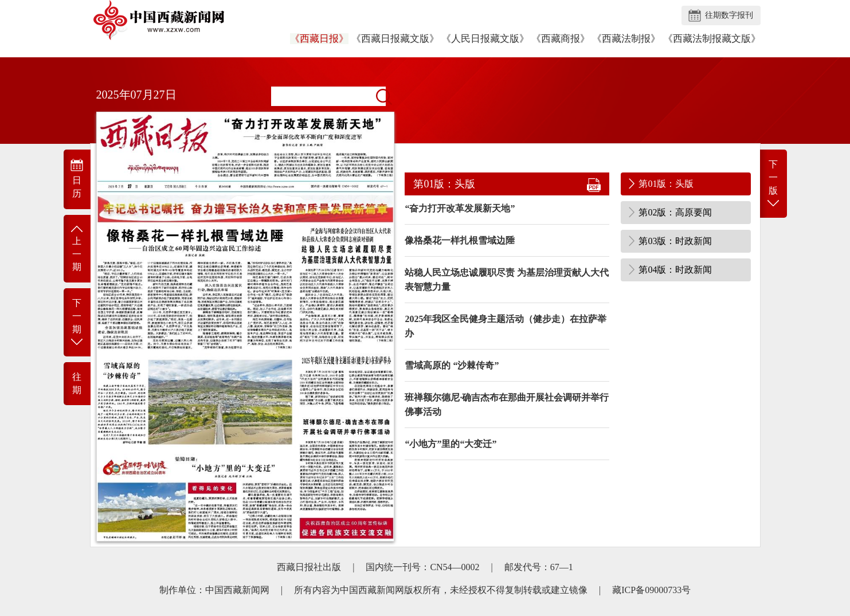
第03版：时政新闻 (675, 241)
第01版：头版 (666, 184)
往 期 (77, 383)
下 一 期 (77, 323)
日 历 (77, 178)
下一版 (773, 184)
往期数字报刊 (729, 15)
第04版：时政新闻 (675, 270)
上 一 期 (77, 248)
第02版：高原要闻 (675, 212)
